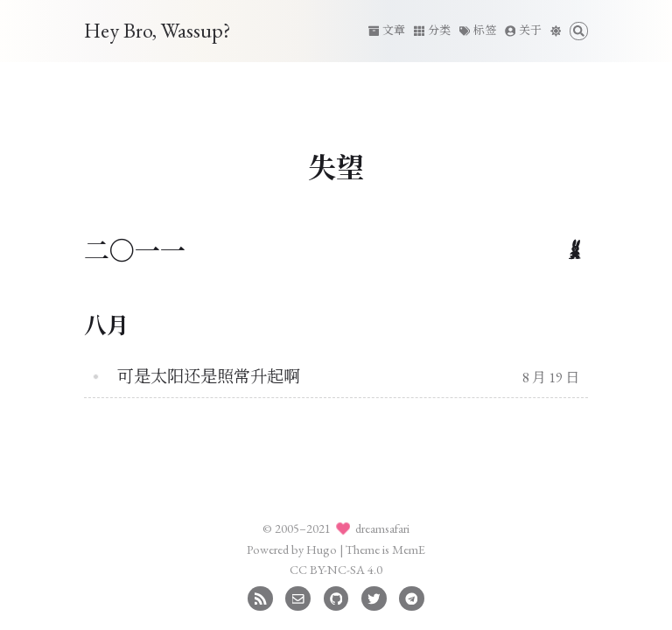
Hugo (322, 549)
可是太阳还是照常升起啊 (209, 377)
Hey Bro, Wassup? (157, 30)
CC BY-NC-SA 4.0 (336, 569)
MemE (409, 549)
